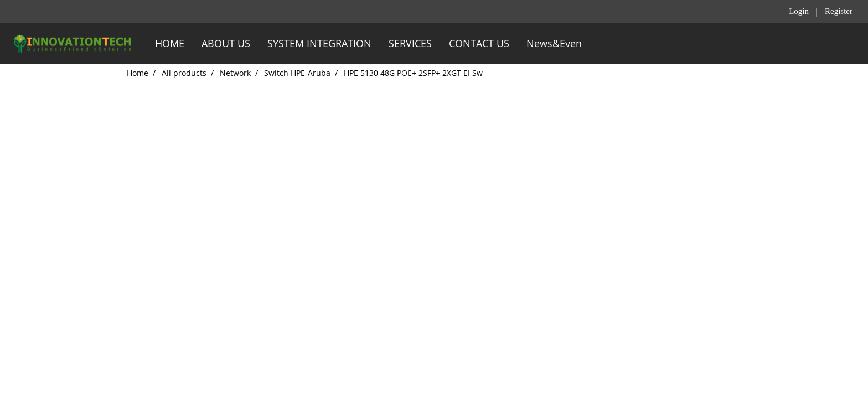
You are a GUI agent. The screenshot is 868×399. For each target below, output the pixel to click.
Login (799, 11)
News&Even (554, 43)
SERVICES (410, 43)
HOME (170, 43)
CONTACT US (479, 43)
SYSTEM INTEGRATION (319, 43)
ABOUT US (226, 43)
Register (839, 11)
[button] (600, 44)
